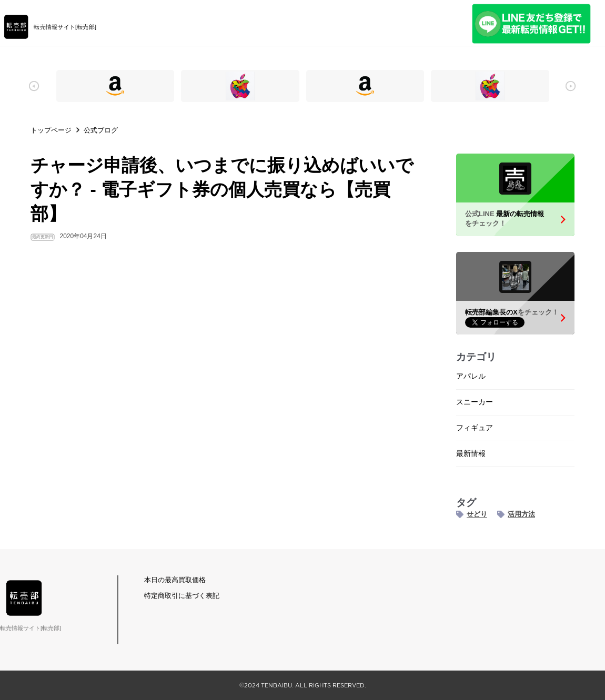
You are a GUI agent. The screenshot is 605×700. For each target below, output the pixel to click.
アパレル (471, 376)
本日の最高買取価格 (175, 580)
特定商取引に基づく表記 (182, 596)
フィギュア (475, 428)
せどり (477, 514)
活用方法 (521, 514)
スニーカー (475, 402)
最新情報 (471, 453)
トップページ (51, 130)
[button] (34, 86)
